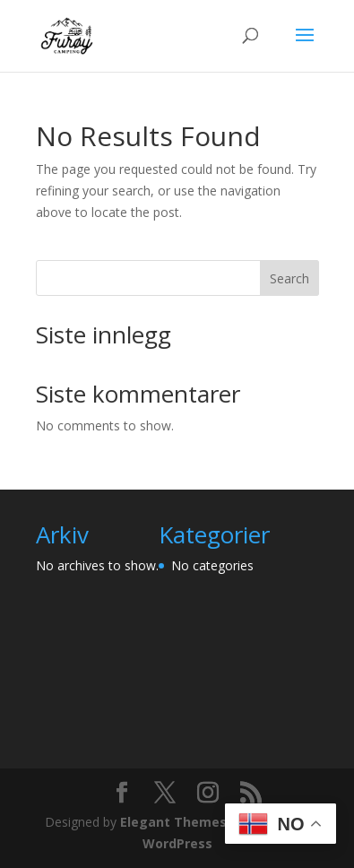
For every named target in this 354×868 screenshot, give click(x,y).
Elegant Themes (173, 822)
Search (289, 278)
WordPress (177, 843)
